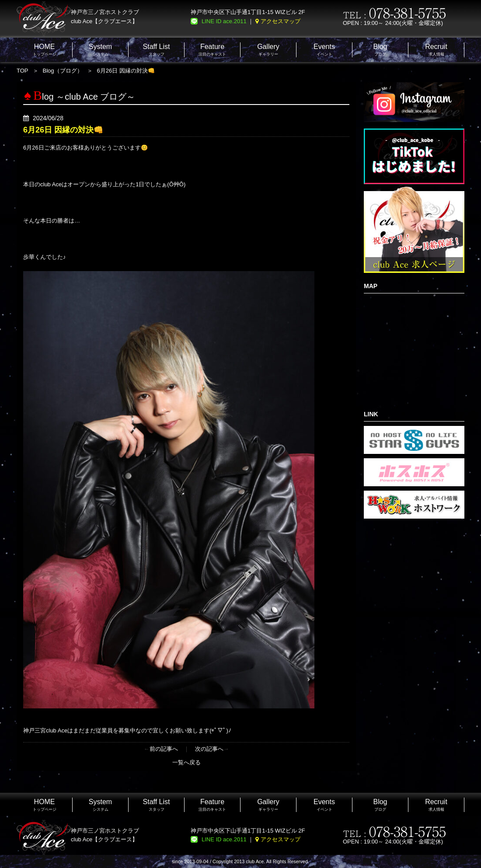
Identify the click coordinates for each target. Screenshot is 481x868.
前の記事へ (164, 749)
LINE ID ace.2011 (224, 21)
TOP (23, 71)
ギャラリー (268, 50)
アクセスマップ (281, 21)
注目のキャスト (212, 50)
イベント (324, 50)
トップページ (45, 50)
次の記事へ (209, 749)
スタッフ (157, 50)
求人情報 (436, 50)
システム (100, 50)
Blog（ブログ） (63, 71)
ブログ (380, 50)
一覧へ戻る (186, 762)
